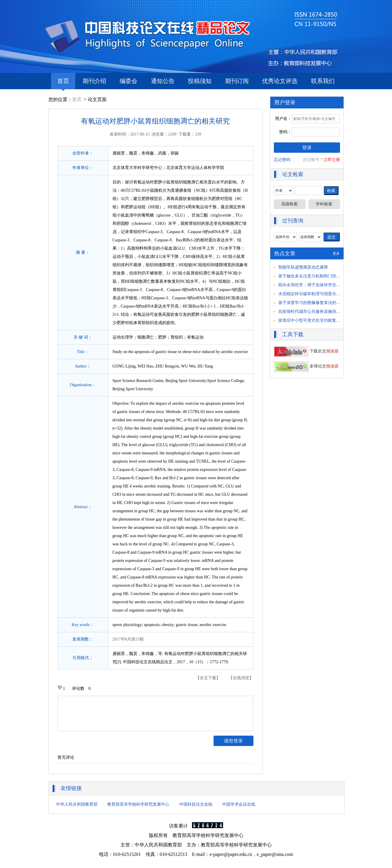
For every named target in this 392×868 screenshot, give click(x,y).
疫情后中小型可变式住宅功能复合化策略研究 (320, 320)
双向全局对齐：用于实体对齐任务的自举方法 (320, 285)
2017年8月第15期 (128, 639)
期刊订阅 (237, 81)
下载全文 (306, 351)
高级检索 (289, 204)
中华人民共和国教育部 (77, 804)
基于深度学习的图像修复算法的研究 (311, 303)
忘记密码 (282, 160)
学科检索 (324, 204)
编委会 (129, 81)
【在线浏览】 (241, 678)
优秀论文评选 (280, 81)
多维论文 (306, 366)
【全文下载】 (208, 678)
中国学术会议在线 (239, 804)
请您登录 (233, 741)
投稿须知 (200, 81)
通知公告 (163, 81)
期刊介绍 (95, 81)
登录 (307, 148)
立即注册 (332, 160)
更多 (336, 253)
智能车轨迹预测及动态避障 (303, 267)
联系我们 (323, 81)
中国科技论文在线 (196, 804)
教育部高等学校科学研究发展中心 (138, 804)
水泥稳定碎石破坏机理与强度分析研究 (313, 294)
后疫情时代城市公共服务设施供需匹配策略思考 (322, 312)
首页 (63, 83)
